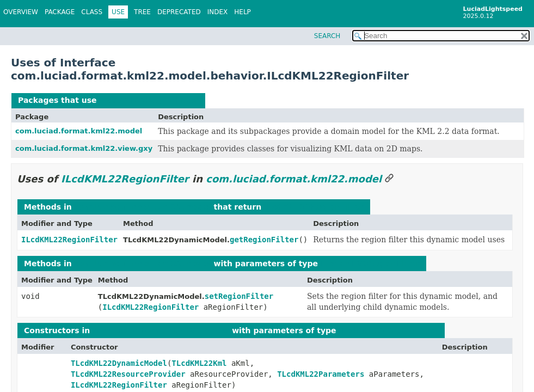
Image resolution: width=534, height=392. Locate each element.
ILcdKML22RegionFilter (149, 100)
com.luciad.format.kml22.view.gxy (84, 148)
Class (92, 12)
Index (218, 12)
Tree (142, 12)
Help (243, 12)
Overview (21, 12)
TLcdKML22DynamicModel (119, 363)
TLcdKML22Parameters (321, 374)
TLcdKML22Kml (199, 363)
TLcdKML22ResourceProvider (128, 374)
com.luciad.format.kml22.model (79, 131)
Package (60, 12)
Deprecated (179, 12)
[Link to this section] (389, 179)
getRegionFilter (264, 240)
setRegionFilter (239, 296)
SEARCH (327, 36)
